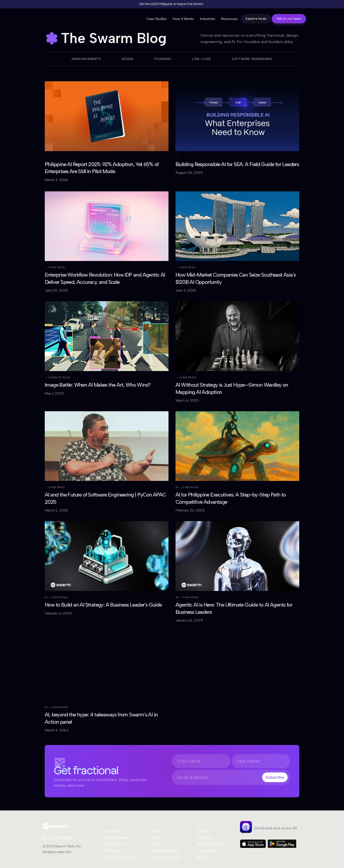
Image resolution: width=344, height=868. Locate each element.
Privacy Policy (206, 851)
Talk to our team (289, 19)
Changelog (204, 838)
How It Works (183, 19)
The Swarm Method (166, 858)
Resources (229, 19)
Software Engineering (252, 59)
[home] (61, 20)
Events (157, 838)
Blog (156, 831)
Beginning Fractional (121, 858)
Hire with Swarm (118, 838)
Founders (163, 59)
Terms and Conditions (212, 844)
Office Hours (115, 851)
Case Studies (156, 19)
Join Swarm (115, 831)
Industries (207, 19)
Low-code (202, 59)
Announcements (86, 59)
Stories (157, 844)
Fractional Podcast (166, 851)
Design (127, 59)
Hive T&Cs (204, 858)
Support (202, 831)
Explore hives (256, 19)
